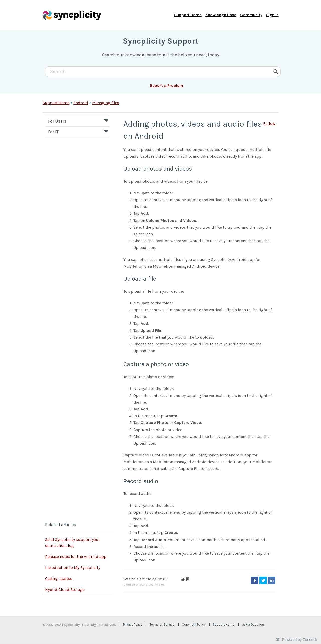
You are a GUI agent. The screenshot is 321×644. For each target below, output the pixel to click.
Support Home (188, 15)
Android (81, 103)
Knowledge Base (221, 15)
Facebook (255, 581)
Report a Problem (167, 86)
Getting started (59, 579)
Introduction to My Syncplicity (73, 568)
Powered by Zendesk (300, 640)
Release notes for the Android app (76, 557)
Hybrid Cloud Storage (65, 590)
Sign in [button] (272, 15)
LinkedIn (272, 581)
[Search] (163, 72)
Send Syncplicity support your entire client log (72, 543)
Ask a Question (253, 625)
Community (251, 15)
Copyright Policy (194, 625)
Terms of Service (162, 625)
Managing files (106, 103)
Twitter (263, 581)
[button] (183, 580)
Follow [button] (269, 124)
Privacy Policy (133, 625)
